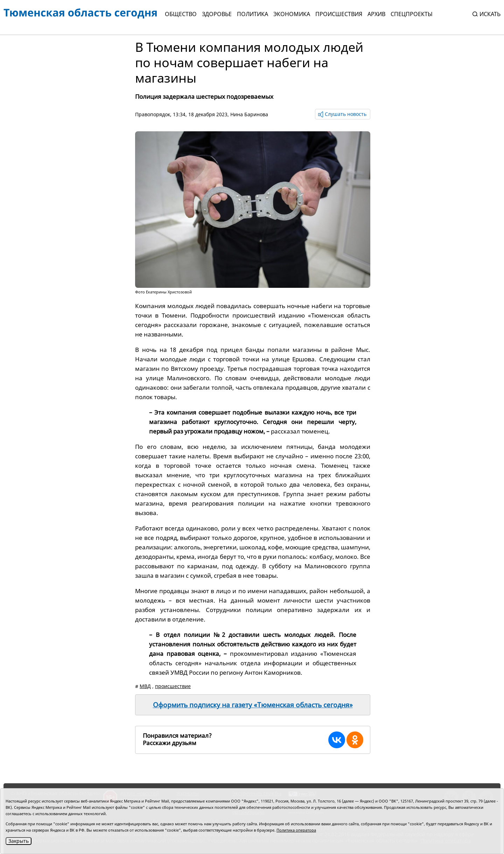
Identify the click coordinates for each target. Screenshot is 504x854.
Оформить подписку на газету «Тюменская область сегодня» (253, 705)
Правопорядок (153, 114)
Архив (376, 14)
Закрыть (19, 841)
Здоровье (217, 14)
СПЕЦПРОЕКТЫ (412, 14)
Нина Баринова (249, 114)
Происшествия (339, 14)
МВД (145, 686)
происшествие (173, 686)
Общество (181, 14)
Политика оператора (296, 830)
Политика (253, 14)
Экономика (292, 14)
